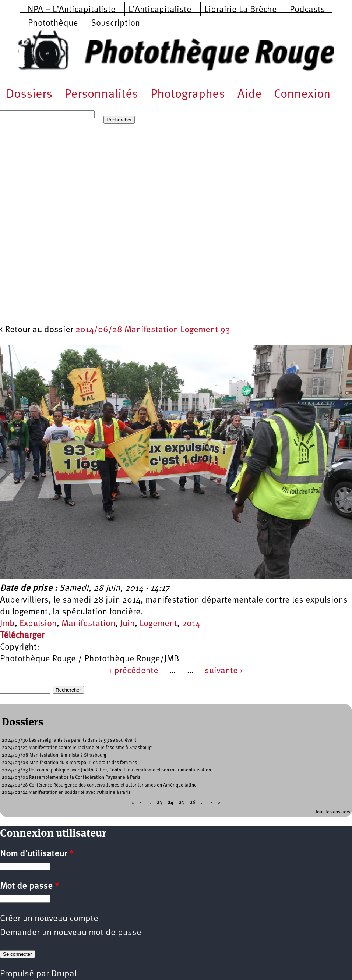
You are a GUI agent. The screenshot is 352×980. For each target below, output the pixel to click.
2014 (191, 624)
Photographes (188, 95)
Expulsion (38, 624)
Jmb (7, 624)
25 (182, 803)
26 (193, 803)
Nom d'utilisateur (37, 854)
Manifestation (88, 624)
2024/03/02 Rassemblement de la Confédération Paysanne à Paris (71, 777)
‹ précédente (134, 671)
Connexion (302, 95)
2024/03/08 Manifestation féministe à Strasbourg (54, 755)
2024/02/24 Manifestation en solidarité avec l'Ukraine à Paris (66, 793)
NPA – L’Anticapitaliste (72, 10)
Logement (158, 624)
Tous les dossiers (333, 812)
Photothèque (53, 24)
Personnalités (101, 95)
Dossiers (29, 95)
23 (159, 803)
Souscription (115, 24)
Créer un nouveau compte (49, 919)
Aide (250, 95)
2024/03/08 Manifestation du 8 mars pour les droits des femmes (69, 763)
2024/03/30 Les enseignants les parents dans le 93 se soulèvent (69, 740)
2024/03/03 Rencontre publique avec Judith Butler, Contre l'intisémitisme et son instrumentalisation (106, 770)
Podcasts (307, 10)
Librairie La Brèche (241, 10)
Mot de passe (29, 887)
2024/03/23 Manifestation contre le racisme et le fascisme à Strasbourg (77, 748)
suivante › (224, 671)
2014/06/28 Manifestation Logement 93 (153, 330)
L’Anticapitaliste (160, 10)
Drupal (64, 974)
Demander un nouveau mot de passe (71, 933)
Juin (127, 624)
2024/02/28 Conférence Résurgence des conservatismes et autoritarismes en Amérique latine (99, 785)
